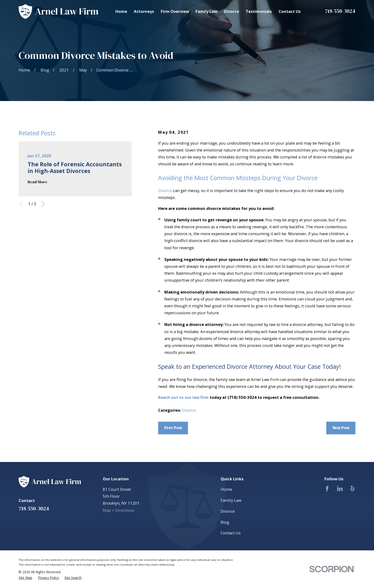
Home (226, 489)
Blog (225, 522)
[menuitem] (25, 578)
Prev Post (173, 428)
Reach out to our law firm (183, 397)
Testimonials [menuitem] (259, 11)
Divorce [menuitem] (231, 11)
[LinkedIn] (340, 489)
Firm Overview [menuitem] (175, 11)
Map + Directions (119, 510)
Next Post (341, 428)
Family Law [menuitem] (206, 11)
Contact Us (231, 533)
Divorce (165, 190)
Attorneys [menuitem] (144, 11)
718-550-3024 (340, 11)
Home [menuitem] (121, 11)
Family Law (231, 500)
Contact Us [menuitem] (290, 11)
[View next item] (43, 204)
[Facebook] (327, 489)
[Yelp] (352, 489)
